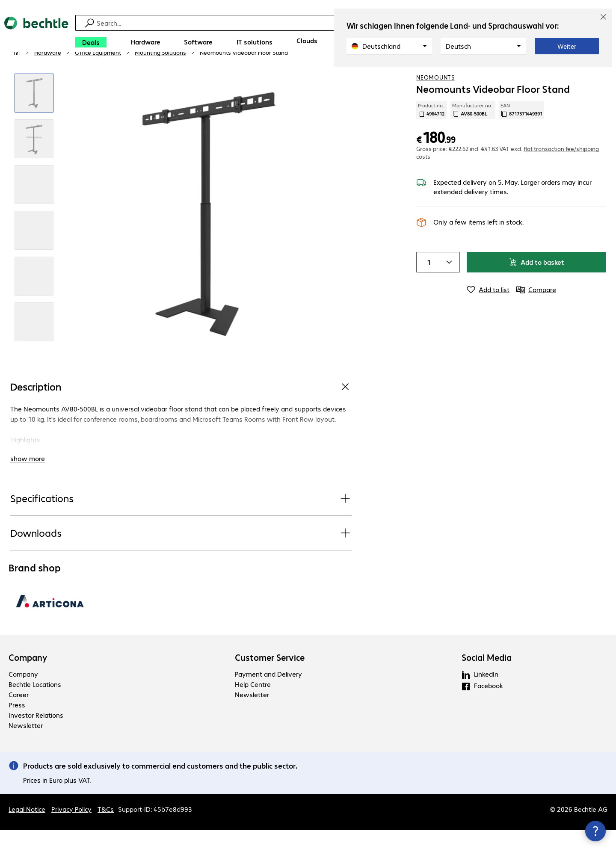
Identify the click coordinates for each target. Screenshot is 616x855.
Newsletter (26, 750)
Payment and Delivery (268, 699)
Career (19, 720)
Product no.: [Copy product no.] (432, 135)
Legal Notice (27, 834)
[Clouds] (307, 41)
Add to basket (536, 287)
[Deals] (91, 42)
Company (28, 683)
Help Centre (253, 709)
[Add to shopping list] (582, 77)
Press (17, 730)
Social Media (487, 683)
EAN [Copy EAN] (521, 135)
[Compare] (599, 77)
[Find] (314, 23)
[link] (244, 77)
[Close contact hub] (595, 831)
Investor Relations (36, 740)
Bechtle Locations (35, 709)
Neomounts (435, 102)
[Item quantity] (427, 287)
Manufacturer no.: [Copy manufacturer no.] (473, 135)
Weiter (567, 46)
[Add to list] (488, 314)
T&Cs (106, 834)
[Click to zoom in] (34, 118)
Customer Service (270, 683)
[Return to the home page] (36, 34)
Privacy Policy (71, 834)
